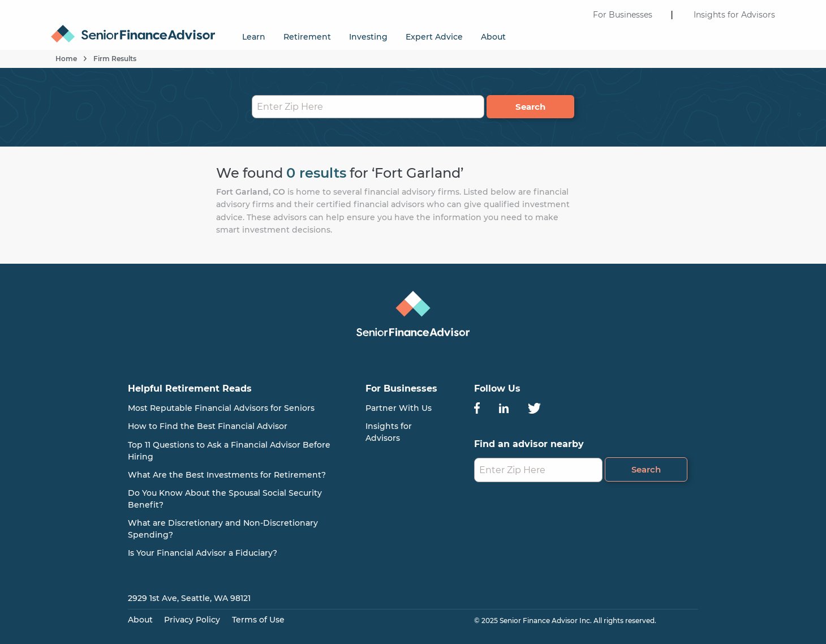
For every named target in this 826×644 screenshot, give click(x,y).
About (140, 620)
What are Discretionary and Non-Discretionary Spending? (223, 529)
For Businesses (623, 15)
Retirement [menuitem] (307, 37)
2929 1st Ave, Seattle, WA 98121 (189, 598)
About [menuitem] (493, 37)
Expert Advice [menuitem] (434, 37)
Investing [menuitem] (368, 37)
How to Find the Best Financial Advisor (208, 426)
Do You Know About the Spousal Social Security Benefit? (225, 499)
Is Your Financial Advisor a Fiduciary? (203, 553)
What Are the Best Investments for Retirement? (227, 475)
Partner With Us (399, 408)
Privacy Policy (192, 620)
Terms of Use (258, 620)
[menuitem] (137, 29)
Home (66, 59)
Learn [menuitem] (254, 37)
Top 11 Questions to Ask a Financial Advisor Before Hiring (229, 451)
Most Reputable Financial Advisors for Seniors (221, 408)
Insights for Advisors (734, 15)
